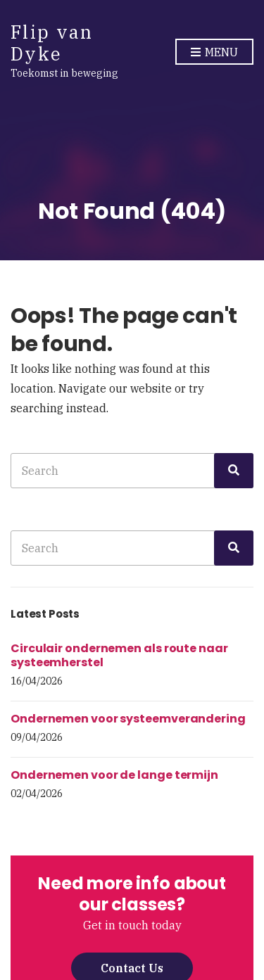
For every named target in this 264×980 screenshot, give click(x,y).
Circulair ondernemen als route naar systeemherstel (119, 655)
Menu (214, 53)
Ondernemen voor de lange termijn (114, 775)
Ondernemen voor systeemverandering (128, 719)
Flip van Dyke (52, 43)
